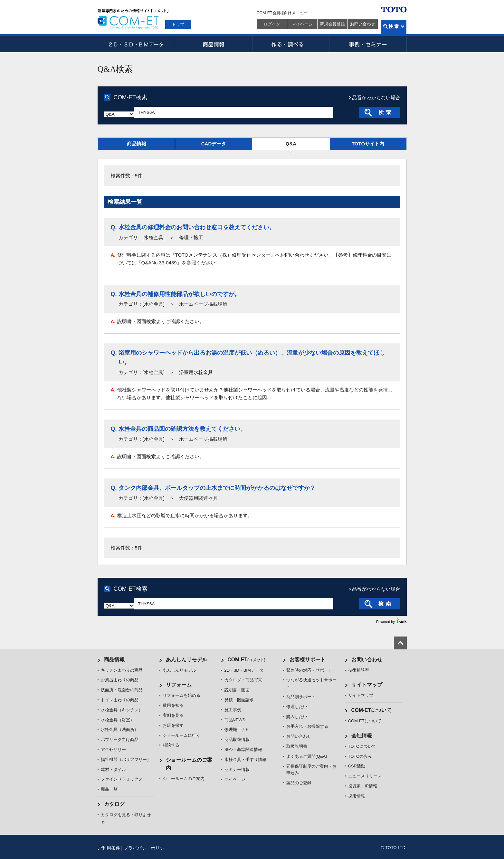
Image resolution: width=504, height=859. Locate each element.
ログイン (272, 24)
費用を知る (173, 705)
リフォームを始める (181, 695)
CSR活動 (357, 766)
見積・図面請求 (239, 700)
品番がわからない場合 (376, 98)
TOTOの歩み (360, 756)
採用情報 (357, 796)
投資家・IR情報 (363, 786)
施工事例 (233, 710)
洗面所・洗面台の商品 (122, 690)
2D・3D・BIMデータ (136, 44)
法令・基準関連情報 (243, 750)
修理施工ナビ (237, 730)
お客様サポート (308, 660)
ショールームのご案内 (184, 779)
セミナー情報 (237, 770)
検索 (394, 27)
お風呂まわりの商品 (120, 680)
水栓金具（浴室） (118, 720)
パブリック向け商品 (120, 740)
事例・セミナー (368, 44)
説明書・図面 (237, 690)
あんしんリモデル (186, 660)
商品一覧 (109, 789)
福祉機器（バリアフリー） (126, 760)
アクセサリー (113, 750)
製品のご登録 (299, 783)
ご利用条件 (109, 848)
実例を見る (173, 715)
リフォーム (179, 685)
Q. (114, 227)
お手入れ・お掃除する (307, 726)
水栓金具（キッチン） (122, 710)
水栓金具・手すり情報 (245, 760)
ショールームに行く (181, 735)
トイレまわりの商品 (120, 700)
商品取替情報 (237, 740)
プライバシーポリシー (146, 848)
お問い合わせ (363, 24)
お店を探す (173, 725)
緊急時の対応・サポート (309, 670)
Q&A (291, 144)
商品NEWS (235, 720)
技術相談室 (359, 670)
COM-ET (247, 660)
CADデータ (214, 144)
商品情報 (214, 44)
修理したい (297, 707)
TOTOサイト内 (368, 144)
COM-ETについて (372, 710)
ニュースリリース (365, 776)
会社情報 (362, 736)
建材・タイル (113, 770)
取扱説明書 (297, 746)
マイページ (302, 24)
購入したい (297, 717)
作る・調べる (291, 44)
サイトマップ (367, 685)
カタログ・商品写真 (243, 680)
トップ (178, 24)
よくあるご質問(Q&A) (307, 756)
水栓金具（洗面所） (120, 730)
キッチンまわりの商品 (122, 670)
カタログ (114, 804)
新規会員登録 (332, 24)
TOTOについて (362, 746)
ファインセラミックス (122, 779)
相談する (171, 745)
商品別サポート (301, 697)
